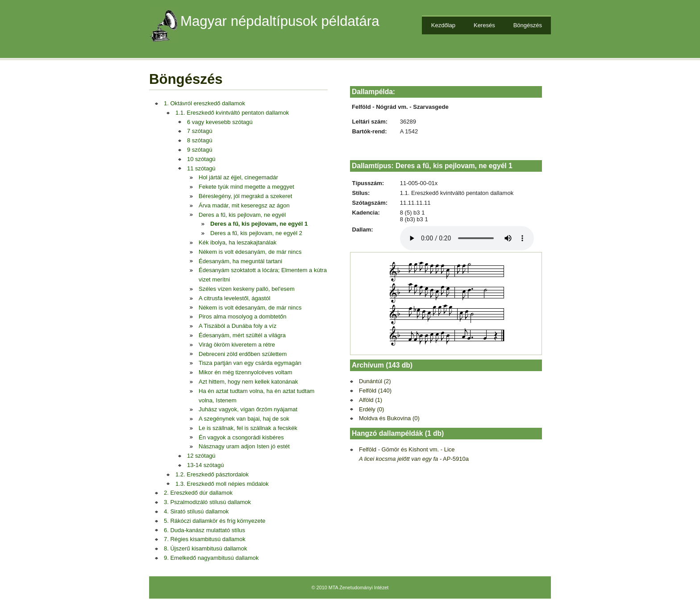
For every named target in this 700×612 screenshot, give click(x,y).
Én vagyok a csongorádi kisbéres (241, 437)
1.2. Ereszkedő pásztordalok (212, 474)
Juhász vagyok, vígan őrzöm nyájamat (248, 409)
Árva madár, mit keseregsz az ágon (244, 205)
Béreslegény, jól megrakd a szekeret (245, 196)
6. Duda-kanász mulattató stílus (204, 530)
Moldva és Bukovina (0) (389, 418)
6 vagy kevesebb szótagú (220, 122)
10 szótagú (201, 159)
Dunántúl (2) (375, 381)
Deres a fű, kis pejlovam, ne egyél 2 (256, 233)
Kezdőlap (443, 25)
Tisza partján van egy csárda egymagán (250, 363)
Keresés (484, 25)
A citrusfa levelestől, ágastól (234, 298)
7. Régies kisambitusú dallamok (205, 539)
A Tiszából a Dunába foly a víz (237, 326)
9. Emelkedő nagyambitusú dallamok (211, 558)
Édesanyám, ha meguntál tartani (240, 261)
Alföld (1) (371, 400)
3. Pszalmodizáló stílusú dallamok (207, 502)
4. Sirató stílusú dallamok (196, 511)
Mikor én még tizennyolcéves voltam (246, 372)
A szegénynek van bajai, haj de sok (244, 419)
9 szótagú (200, 150)
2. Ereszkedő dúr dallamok (198, 493)
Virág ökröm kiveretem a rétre (237, 345)
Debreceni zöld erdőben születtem (243, 354)
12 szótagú (201, 456)
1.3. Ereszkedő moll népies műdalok (222, 484)
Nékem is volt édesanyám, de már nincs (250, 252)
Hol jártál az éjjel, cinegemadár (238, 177)
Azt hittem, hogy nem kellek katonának (248, 382)
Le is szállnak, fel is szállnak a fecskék (248, 428)
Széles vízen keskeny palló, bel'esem (247, 289)
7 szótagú (200, 131)
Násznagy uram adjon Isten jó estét (244, 446)
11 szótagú (201, 168)
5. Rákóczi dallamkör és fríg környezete (215, 521)
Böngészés (528, 25)
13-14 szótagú (205, 465)
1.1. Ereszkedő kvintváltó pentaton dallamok (232, 113)
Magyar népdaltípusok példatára (280, 21)
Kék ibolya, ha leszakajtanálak (237, 242)
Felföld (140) (375, 391)
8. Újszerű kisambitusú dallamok (205, 548)
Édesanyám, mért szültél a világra (242, 335)
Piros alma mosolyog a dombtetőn (243, 316)
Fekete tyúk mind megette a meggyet (246, 187)
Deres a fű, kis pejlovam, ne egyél (242, 215)
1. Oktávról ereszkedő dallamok (204, 103)
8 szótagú (200, 140)
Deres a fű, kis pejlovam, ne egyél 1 (259, 224)
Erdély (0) (371, 409)
